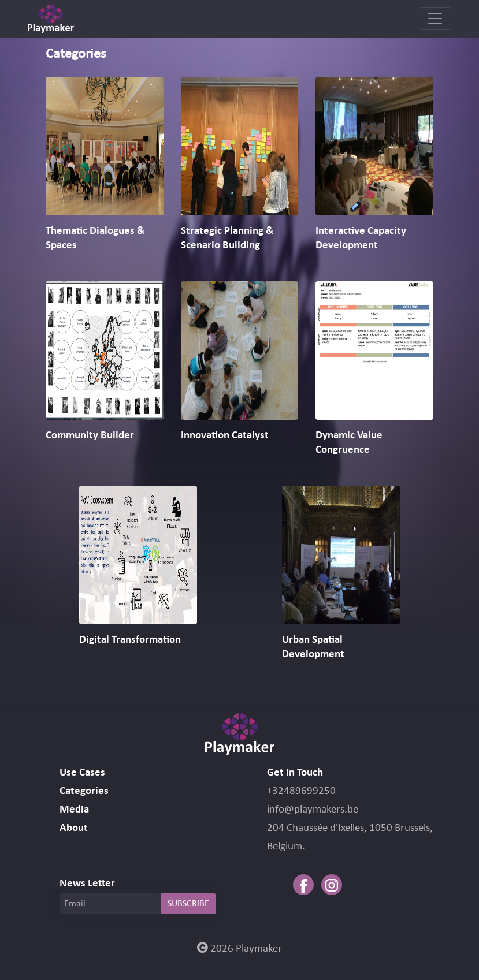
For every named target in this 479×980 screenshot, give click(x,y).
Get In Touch (295, 773)
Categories (84, 791)
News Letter (87, 884)
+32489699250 (301, 791)
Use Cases (82, 773)
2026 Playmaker (239, 949)
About (74, 828)
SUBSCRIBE (188, 904)
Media (74, 810)
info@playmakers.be (313, 810)
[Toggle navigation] (435, 18)
